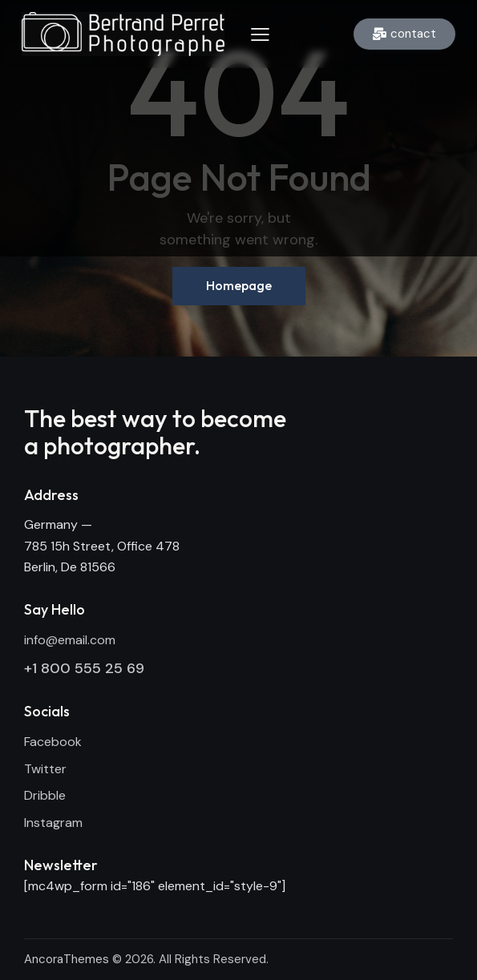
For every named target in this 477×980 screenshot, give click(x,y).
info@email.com (70, 640)
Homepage (239, 285)
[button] (260, 34)
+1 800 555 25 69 (84, 668)
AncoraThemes (67, 959)
